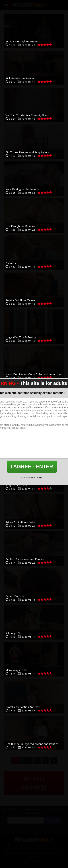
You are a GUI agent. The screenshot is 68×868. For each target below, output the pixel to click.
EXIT (40, 477)
